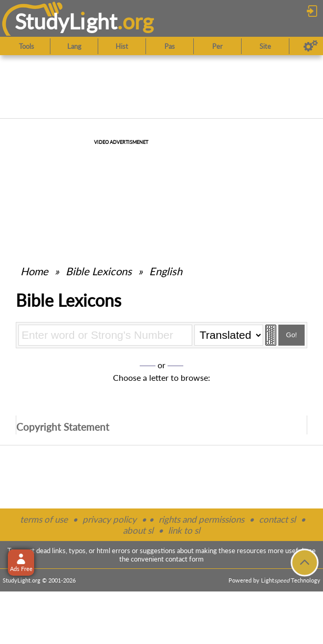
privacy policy (110, 519)
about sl (138, 530)
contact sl (277, 519)
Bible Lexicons (99, 271)
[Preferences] (311, 46)
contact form (185, 559)
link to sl (184, 530)
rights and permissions (201, 519)
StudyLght (66, 21)
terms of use (44, 519)
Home (34, 271)
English (166, 271)
